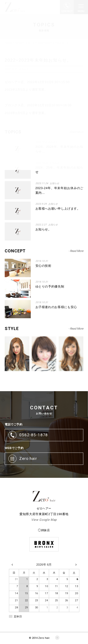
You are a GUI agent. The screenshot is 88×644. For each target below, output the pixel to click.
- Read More (76, 251)
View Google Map (44, 520)
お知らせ (54, 183)
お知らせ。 (43, 229)
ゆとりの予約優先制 (50, 286)
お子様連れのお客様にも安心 (56, 307)
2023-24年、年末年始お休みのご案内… (59, 190)
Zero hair (28, 458)
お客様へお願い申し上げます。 (58, 209)
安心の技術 (43, 266)
